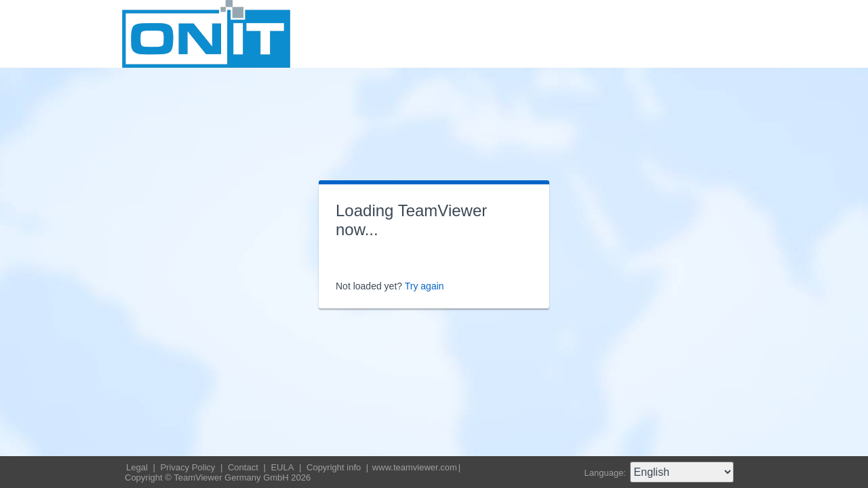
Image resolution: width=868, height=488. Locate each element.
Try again (425, 286)
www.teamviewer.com (415, 467)
